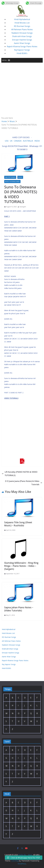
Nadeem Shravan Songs (22, 33)
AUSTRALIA (28, 141)
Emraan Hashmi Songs (22, 40)
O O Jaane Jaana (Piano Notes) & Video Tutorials (24, 483)
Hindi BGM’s (22, 53)
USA (7, 141)
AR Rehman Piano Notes (22, 29)
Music (20, 177)
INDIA (37, 141)
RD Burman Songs (22, 26)
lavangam (23, 207)
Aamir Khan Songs (22, 43)
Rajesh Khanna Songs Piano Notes (22, 46)
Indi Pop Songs (10, 177)
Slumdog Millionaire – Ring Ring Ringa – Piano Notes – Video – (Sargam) (21, 566)
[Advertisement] (22, 86)
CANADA (18, 141)
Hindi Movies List (22, 23)
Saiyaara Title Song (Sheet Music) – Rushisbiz (18, 524)
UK (11, 141)
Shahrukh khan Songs (22, 36)
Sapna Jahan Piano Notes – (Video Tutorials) (19, 609)
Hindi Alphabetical (22, 19)
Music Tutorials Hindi (12, 182)
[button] (4, 60)
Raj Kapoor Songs (22, 50)
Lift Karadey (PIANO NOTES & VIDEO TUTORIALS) (20, 474)
